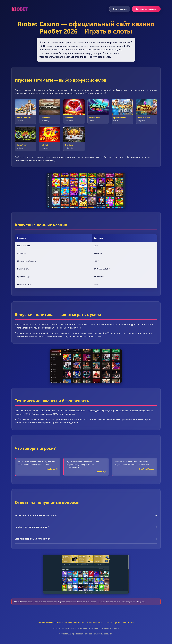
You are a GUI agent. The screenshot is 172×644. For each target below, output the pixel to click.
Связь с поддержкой (112, 623)
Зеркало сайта (128, 623)
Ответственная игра (94, 623)
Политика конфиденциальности (50, 623)
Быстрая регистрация (146, 9)
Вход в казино (120, 9)
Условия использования (75, 623)
